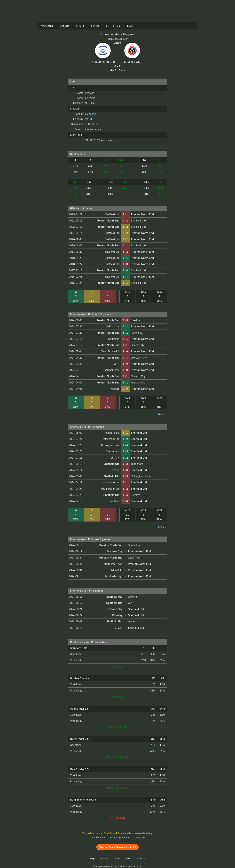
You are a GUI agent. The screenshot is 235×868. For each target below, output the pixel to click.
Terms (117, 859)
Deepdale (91, 114)
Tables (65, 26)
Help (92, 859)
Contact (141, 859)
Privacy (104, 859)
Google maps (93, 129)
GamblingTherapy (120, 838)
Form (95, 26)
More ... (163, 414)
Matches (47, 26)
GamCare (140, 838)
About (128, 859)
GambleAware (97, 838)
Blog (130, 26)
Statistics (113, 26)
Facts (80, 26)
